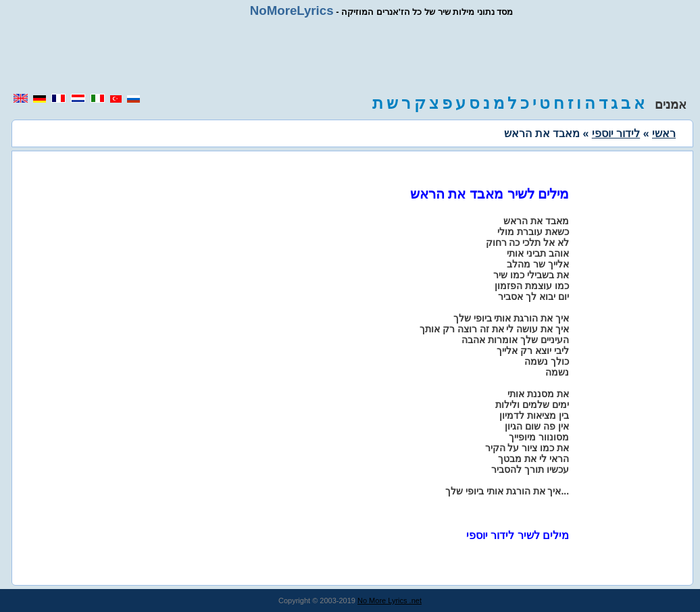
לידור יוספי (616, 133)
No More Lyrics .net (390, 601)
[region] (350, 55)
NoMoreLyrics (292, 10)
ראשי (664, 133)
